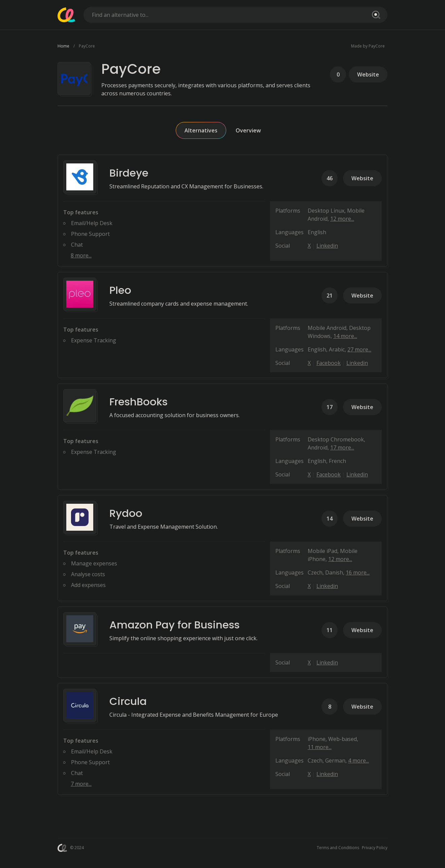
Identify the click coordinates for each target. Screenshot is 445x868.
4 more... (358, 761)
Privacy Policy (375, 848)
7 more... (81, 784)
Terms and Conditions (338, 848)
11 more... (320, 747)
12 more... (342, 219)
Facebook (329, 363)
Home (63, 46)
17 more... (342, 447)
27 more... (359, 349)
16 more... (358, 572)
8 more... (81, 255)
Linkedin (327, 246)
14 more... (345, 336)
